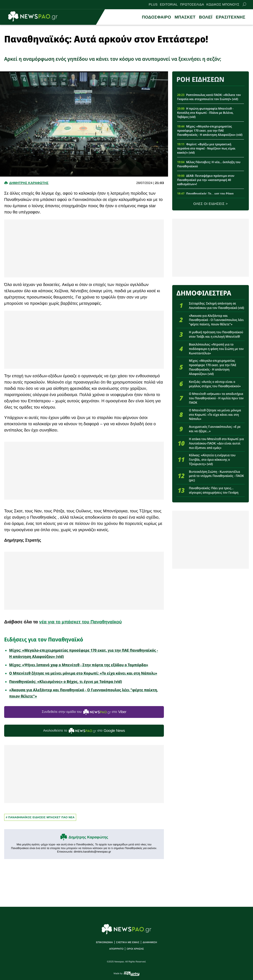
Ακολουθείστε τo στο (84, 731)
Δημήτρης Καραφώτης (88, 837)
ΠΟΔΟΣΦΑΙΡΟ (156, 17)
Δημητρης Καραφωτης (29, 183)
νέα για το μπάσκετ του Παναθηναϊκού (80, 622)
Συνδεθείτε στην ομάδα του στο (84, 712)
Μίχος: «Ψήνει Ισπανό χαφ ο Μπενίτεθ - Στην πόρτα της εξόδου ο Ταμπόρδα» (79, 665)
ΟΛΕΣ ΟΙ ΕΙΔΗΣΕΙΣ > (211, 204)
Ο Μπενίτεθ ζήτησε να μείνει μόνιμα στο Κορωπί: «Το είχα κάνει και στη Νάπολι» (83, 673)
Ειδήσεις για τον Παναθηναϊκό (44, 639)
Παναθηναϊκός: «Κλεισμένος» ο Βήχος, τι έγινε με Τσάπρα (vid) (66, 682)
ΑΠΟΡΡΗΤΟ (116, 949)
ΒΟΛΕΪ (206, 17)
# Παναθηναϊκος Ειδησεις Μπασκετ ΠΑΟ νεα (40, 817)
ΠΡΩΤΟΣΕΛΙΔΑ (192, 4)
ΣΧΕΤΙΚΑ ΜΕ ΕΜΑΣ (128, 942)
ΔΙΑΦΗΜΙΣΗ (150, 942)
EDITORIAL (169, 4)
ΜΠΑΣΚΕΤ (185, 17)
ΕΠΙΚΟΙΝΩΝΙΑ (105, 942)
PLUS (153, 4)
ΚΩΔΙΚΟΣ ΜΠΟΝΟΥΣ (223, 4)
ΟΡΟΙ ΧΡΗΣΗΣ (135, 949)
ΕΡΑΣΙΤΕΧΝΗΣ (231, 17)
